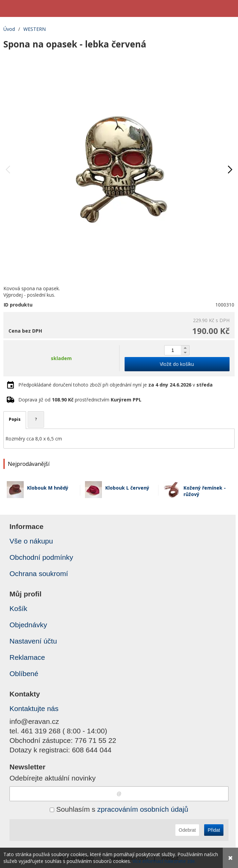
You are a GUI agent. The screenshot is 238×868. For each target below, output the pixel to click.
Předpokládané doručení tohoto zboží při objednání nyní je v (115, 385)
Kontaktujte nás (34, 708)
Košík (18, 608)
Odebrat (187, 830)
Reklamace (27, 657)
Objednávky (28, 625)
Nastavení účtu (33, 641)
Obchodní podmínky (41, 557)
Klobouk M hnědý (48, 488)
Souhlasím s (119, 809)
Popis (15, 419)
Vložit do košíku (177, 364)
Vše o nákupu (31, 541)
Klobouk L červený (127, 488)
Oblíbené (24, 674)
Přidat (214, 830)
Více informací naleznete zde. (164, 861)
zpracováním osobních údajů (143, 809)
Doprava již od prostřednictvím (80, 400)
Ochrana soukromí (39, 574)
